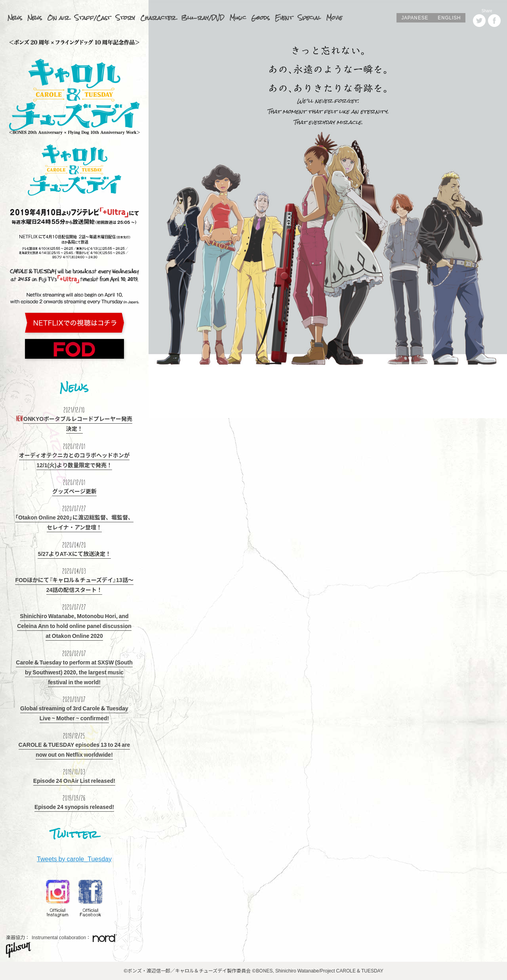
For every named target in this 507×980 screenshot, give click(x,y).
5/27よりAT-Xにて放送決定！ (74, 554)
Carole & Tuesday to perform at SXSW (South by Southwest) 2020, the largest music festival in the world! (74, 672)
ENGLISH (449, 17)
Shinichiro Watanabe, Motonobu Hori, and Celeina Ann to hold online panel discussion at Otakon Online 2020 (74, 626)
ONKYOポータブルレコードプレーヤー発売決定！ (78, 423)
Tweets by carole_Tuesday (74, 858)
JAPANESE (415, 17)
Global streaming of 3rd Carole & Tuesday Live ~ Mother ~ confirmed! (74, 713)
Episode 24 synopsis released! (74, 807)
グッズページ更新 (74, 491)
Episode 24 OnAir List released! (74, 780)
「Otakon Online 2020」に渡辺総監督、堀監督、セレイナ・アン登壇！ (74, 522)
